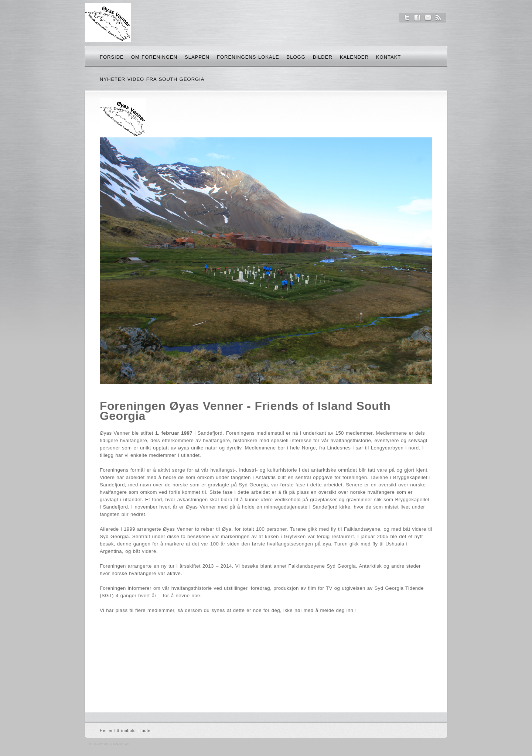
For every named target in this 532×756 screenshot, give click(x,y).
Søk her (425, 58)
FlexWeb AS (119, 744)
